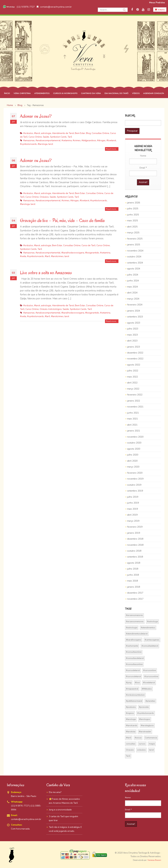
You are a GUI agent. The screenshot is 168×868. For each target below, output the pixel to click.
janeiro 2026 (134, 203)
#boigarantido (92, 253)
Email (143, 168)
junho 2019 (133, 503)
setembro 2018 (135, 557)
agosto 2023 (134, 323)
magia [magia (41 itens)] (152, 744)
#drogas (101, 140)
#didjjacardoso (89, 140)
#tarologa (43, 144)
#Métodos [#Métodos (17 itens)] (147, 689)
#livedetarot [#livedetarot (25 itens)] (149, 683)
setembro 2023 (135, 317)
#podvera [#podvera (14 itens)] (131, 707)
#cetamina (67, 140)
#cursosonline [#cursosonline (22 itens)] (151, 676)
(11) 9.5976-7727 (18, 7)
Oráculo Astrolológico (51, 309)
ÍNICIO (7, 93)
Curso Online (35, 137)
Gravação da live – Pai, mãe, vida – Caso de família (62, 220)
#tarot (37, 133)
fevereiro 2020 (135, 473)
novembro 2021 (135, 407)
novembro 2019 (135, 479)
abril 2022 (132, 383)
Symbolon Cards (58, 137)
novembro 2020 (135, 437)
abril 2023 (132, 341)
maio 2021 (132, 419)
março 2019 (133, 521)
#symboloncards (28, 144)
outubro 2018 (134, 551)
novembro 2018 (135, 545)
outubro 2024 (134, 257)
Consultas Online (100, 133)
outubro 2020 (134, 443)
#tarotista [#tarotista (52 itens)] (131, 732)
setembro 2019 (135, 491)
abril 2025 (132, 227)
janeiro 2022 (134, 401)
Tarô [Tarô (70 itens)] (128, 756)
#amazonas (29, 140)
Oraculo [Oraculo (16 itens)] (130, 750)
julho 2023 (133, 329)
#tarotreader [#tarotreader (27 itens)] (145, 732)
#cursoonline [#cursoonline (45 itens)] (150, 670)
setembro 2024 (135, 263)
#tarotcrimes (57, 256)
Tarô (70, 137)
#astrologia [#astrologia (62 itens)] (132, 628)
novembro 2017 (135, 599)
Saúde (46, 137)
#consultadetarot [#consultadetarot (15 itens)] (150, 646)
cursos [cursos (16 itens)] (142, 744)
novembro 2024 (135, 251)
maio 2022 (132, 377)
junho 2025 (133, 215)
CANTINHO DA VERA (91, 93)
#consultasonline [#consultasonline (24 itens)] (134, 664)
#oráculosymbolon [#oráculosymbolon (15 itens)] (135, 695)
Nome (143, 156)
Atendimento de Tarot (63, 133)
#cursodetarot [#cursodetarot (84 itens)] (133, 670)
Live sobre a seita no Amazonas (46, 273)
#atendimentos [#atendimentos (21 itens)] (148, 628)
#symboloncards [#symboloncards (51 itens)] (146, 713)
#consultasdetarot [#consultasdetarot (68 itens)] (135, 658)
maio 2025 (132, 221)
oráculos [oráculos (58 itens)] (141, 750)
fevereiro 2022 (135, 395)
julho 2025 (133, 209)
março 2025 (133, 233)
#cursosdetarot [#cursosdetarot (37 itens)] (133, 676)
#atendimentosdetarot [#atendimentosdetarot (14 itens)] (137, 634)
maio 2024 (132, 287)
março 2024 (133, 299)
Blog (88, 133)
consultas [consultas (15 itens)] (131, 744)
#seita (23, 256)
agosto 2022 (134, 365)
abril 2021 (132, 425)
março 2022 (133, 389)
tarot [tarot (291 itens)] (151, 750)
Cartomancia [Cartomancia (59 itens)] (151, 738)
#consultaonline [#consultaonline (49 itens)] (134, 652)
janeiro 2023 (134, 347)
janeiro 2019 (134, 533)
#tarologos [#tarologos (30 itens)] (145, 719)
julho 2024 (133, 275)
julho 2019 (133, 497)
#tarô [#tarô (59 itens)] (129, 738)
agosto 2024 (134, 269)
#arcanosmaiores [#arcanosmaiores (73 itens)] (134, 615)
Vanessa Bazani (154, 860)
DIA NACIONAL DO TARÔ (116, 93)
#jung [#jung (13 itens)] (129, 683)
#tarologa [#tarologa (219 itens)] (131, 719)
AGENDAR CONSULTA (154, 93)
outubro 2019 (134, 485)
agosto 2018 (134, 563)
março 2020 (133, 467)
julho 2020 (133, 455)
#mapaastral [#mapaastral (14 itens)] (132, 689)
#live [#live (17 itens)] (137, 683)
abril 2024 (132, 293)
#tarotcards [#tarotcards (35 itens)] (132, 725)
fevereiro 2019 (135, 527)
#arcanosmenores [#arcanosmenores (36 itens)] (135, 622)
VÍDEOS (136, 93)
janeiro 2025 (134, 245)
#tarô (47, 256)
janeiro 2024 (134, 311)
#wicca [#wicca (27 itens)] (138, 738)
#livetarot (111, 140)
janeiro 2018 (134, 587)
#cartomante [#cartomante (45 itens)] (132, 646)
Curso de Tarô (89, 245)
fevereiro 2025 (135, 239)
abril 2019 (132, 515)
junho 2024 (133, 281)
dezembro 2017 (135, 593)
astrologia (46, 133)
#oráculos (28, 133)
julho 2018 (133, 569)
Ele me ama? (55, 792)
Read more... (112, 149)
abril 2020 (132, 461)
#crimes (77, 140)
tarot (51, 144)
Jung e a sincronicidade (60, 810)
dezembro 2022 (135, 353)
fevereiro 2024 (135, 305)
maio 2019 (132, 509)
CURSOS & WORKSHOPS (65, 93)
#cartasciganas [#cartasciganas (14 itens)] (152, 640)
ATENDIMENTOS (42, 93)
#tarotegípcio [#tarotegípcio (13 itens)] (147, 725)
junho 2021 (133, 413)
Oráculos (44, 197)
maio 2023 (132, 335)
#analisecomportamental (48, 253)
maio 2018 (132, 581)
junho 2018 (133, 575)
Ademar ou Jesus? (36, 116)
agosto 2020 (134, 449)
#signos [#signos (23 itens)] (130, 713)
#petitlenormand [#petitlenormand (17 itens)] (134, 701)
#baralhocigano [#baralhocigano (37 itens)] (134, 640)
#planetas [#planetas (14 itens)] (150, 701)
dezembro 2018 (135, 539)
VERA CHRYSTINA (22, 93)
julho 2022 (133, 371)
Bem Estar (80, 133)
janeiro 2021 (134, 431)
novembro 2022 (135, 359)
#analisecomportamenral (48, 140)
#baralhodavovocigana (73, 253)
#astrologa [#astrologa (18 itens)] (152, 622)
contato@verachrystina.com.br (54, 7)
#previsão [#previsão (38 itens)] (144, 707)
